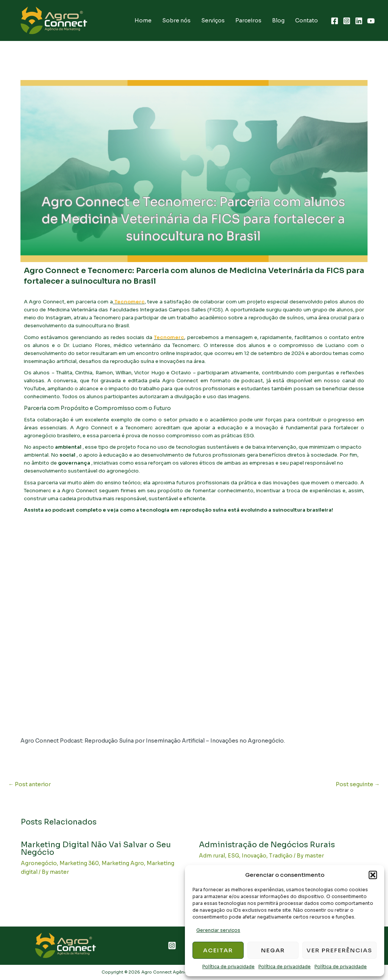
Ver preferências (339, 950)
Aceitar (218, 950)
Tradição (281, 856)
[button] (373, 875)
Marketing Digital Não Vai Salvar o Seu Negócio (96, 849)
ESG (233, 856)
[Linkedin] (359, 21)
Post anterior (30, 784)
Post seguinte (358, 784)
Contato (307, 20)
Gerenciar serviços (218, 930)
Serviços (213, 20)
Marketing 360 (79, 863)
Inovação (254, 856)
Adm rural (212, 856)
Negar (273, 950)
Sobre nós (176, 20)
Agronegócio (39, 863)
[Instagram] (347, 21)
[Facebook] (335, 21)
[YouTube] (371, 21)
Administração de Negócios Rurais (267, 845)
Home (143, 20)
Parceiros (248, 20)
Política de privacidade (228, 967)
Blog (278, 20)
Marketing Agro (123, 863)
